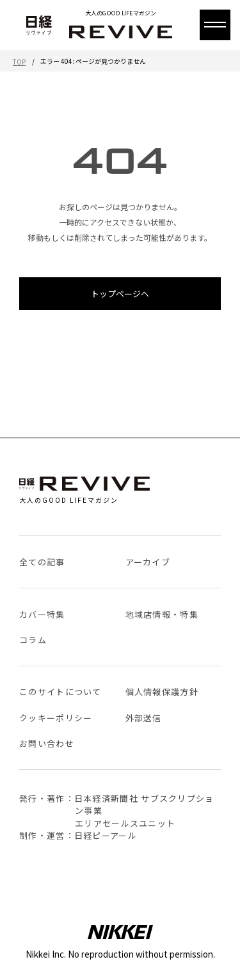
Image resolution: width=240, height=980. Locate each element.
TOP (19, 62)
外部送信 (144, 718)
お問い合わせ (47, 743)
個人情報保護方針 (162, 692)
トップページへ (120, 294)
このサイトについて (60, 692)
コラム (33, 640)
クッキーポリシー (56, 718)
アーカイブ (148, 562)
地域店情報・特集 (162, 614)
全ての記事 (42, 562)
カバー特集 (42, 614)
